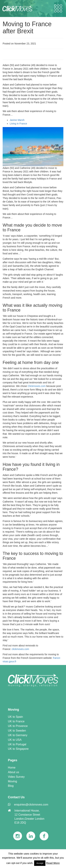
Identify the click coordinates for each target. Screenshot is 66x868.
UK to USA (15, 740)
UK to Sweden (17, 731)
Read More (53, 863)
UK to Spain (15, 717)
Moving (12, 781)
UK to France (16, 721)
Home (12, 768)
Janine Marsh (17, 120)
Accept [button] (40, 863)
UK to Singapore (18, 749)
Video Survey (16, 777)
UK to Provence (18, 726)
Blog (11, 786)
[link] (33, 680)
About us (13, 772)
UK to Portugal (17, 744)
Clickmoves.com (37, 386)
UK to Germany (18, 735)
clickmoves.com (20, 649)
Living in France (18, 124)
